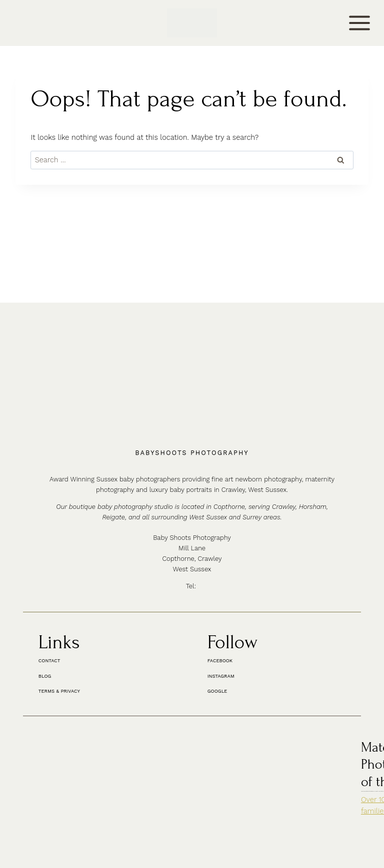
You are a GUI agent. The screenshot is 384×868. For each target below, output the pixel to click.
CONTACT (24, 23)
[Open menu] (360, 23)
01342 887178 (199, 508)
